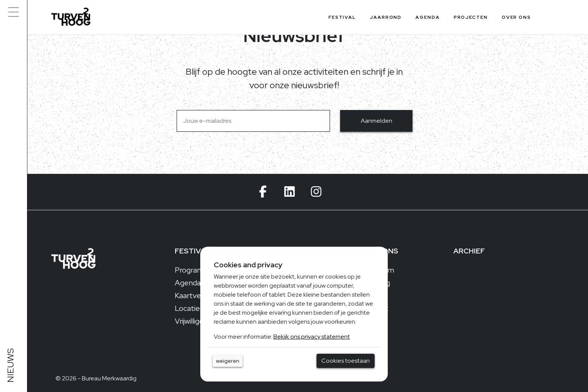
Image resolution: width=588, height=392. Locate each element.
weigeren (228, 361)
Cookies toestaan (346, 361)
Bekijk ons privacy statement (312, 337)
